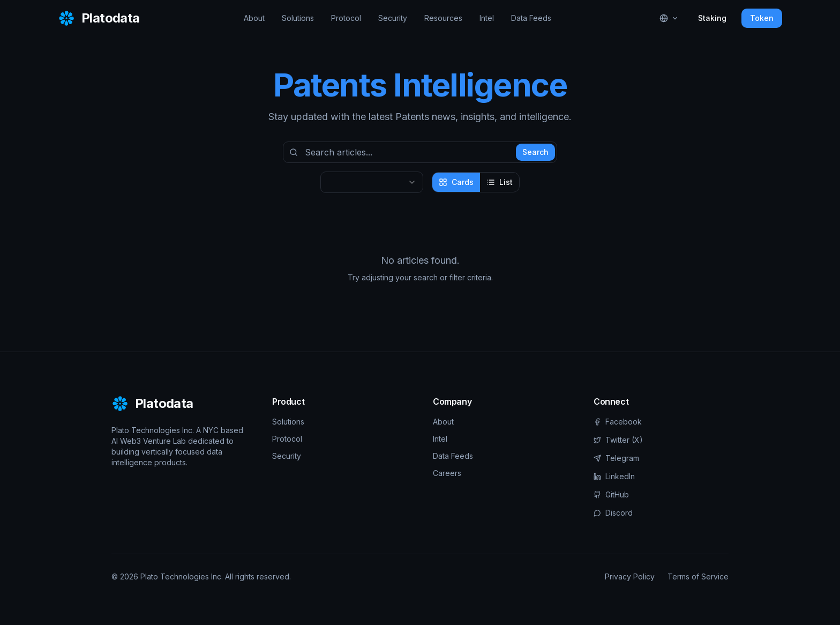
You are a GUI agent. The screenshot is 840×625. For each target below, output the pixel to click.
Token (762, 18)
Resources (443, 18)
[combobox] (372, 182)
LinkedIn (614, 476)
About (254, 18)
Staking (712, 18)
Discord (613, 513)
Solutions (298, 18)
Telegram (616, 458)
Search (535, 152)
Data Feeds (531, 18)
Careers (447, 473)
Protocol (346, 18)
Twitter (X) (618, 440)
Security (393, 18)
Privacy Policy (630, 576)
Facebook (618, 422)
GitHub (611, 494)
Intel (487, 18)
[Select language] (669, 18)
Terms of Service (698, 576)
